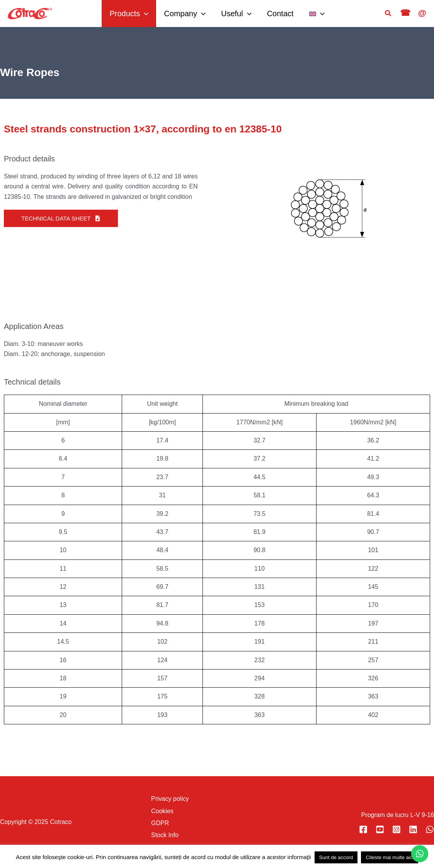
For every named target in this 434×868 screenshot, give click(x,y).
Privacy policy (170, 799)
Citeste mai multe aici (390, 857)
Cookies (162, 811)
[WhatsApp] (430, 829)
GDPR (160, 823)
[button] (388, 14)
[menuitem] (317, 14)
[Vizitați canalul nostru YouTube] (380, 829)
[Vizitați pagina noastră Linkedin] (413, 829)
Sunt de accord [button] (336, 857)
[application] (144, 14)
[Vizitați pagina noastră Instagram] (397, 829)
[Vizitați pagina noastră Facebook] (363, 829)
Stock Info (165, 835)
